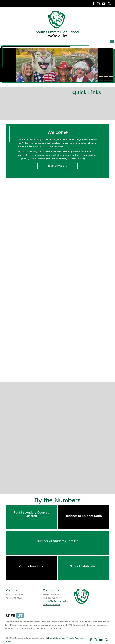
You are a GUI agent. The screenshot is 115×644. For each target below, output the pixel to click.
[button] (101, 78)
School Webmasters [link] (55, 638)
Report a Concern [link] (51, 605)
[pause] (111, 78)
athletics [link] (57, 155)
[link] (94, 4)
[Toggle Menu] (112, 41)
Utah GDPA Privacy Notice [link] (56, 601)
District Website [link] (57, 166)
